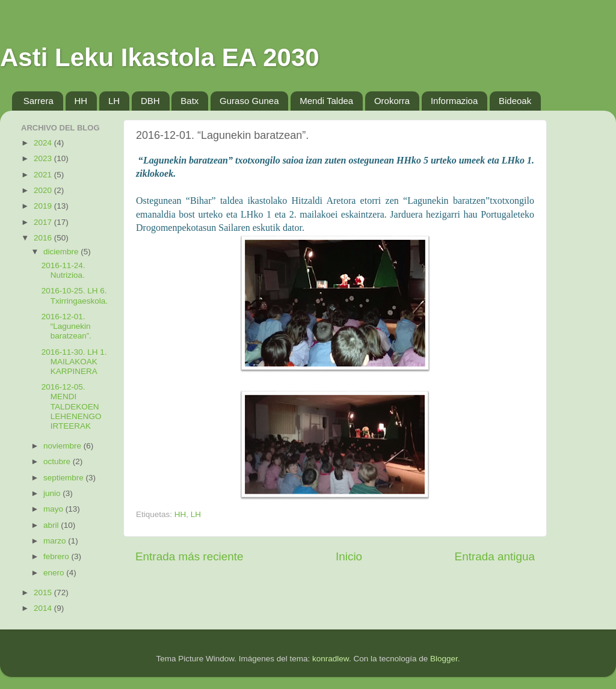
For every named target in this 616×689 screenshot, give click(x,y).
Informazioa (454, 101)
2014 (44, 608)
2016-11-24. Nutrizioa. (63, 270)
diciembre (62, 252)
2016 (44, 238)
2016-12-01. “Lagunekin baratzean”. (66, 326)
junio (53, 493)
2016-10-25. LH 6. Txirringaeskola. (75, 296)
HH (81, 101)
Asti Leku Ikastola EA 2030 (160, 57)
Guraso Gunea (249, 101)
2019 (44, 206)
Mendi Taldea (326, 101)
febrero (57, 556)
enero (55, 573)
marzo (56, 541)
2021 (44, 175)
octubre (58, 461)
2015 (44, 593)
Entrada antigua (495, 556)
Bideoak (515, 101)
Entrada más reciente (189, 556)
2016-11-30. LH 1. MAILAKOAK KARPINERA (74, 362)
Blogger (444, 659)
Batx (189, 101)
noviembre (63, 446)
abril (52, 525)
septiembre (65, 478)
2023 (44, 158)
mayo (54, 509)
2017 (44, 222)
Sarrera (38, 101)
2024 (44, 143)
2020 (44, 190)
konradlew (331, 659)
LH (114, 101)
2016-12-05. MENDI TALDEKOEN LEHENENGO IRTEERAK (72, 406)
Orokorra (392, 101)
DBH (150, 101)
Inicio (349, 556)
